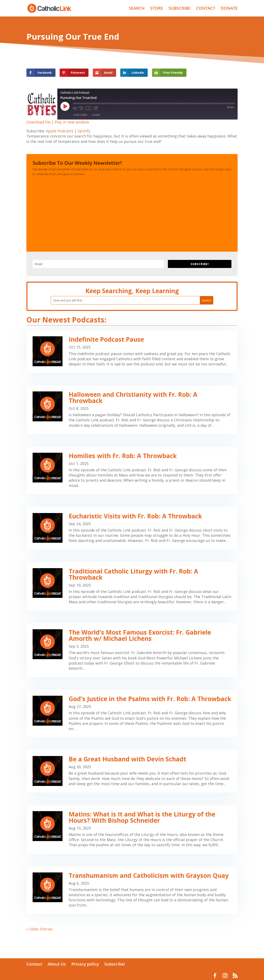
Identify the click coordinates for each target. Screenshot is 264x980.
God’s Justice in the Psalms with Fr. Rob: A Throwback (150, 699)
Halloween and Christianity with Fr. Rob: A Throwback (133, 398)
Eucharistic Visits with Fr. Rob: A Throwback (135, 516)
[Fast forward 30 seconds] (96, 108)
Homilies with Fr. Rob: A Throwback (123, 456)
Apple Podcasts (60, 131)
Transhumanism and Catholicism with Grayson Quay (149, 875)
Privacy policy (85, 964)
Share (96, 115)
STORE (157, 9)
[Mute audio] (75, 108)
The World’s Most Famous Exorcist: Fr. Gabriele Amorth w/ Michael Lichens (140, 635)
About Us (57, 964)
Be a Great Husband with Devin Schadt (127, 759)
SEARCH (137, 9)
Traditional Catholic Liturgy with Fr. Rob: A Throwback (133, 574)
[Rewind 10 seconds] (81, 108)
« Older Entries (40, 929)
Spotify (84, 131)
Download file (38, 122)
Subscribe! (115, 964)
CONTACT (206, 9)
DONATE (229, 9)
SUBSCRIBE (179, 9)
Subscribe (80, 115)
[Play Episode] (65, 106)
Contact (34, 964)
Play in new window (72, 122)
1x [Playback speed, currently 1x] (89, 108)
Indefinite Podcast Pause (106, 339)
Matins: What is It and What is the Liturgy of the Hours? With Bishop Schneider (142, 817)
